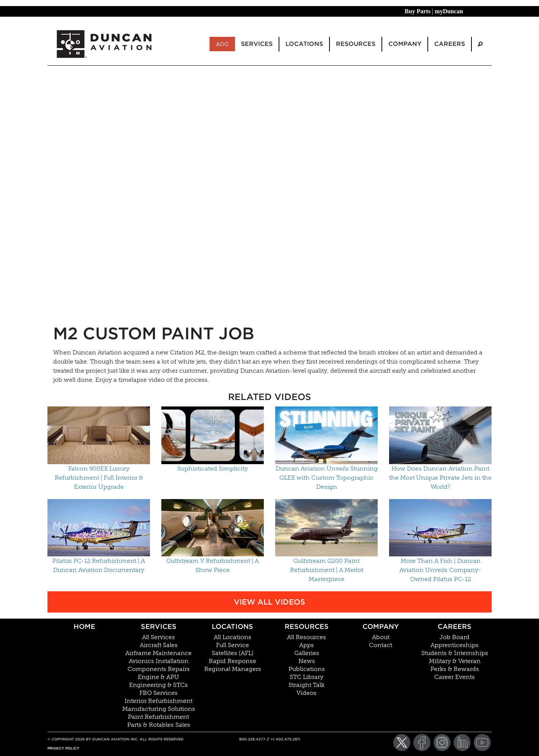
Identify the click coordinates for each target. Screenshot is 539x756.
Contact (381, 645)
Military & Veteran (455, 661)
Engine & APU (158, 677)
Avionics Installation (159, 661)
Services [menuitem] (257, 44)
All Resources (307, 637)
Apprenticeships (455, 645)
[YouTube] (482, 743)
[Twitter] (402, 743)
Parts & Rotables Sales (159, 725)
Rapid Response (232, 661)
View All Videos (269, 602)
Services (159, 626)
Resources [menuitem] (356, 44)
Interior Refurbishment (158, 701)
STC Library (307, 677)
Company (381, 626)
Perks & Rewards (455, 669)
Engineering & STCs (158, 685)
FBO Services (158, 693)
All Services (158, 637)
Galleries (307, 653)
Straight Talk (307, 685)
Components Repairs (159, 669)
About (381, 637)
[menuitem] (480, 44)
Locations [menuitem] (304, 44)
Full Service (232, 645)
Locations (232, 626)
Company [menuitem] (405, 44)
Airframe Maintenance (158, 653)
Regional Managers (233, 669)
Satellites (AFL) (233, 653)
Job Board (455, 637)
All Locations (232, 637)
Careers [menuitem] (450, 44)
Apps (307, 645)
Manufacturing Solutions (159, 709)
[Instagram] (442, 743)
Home (84, 626)
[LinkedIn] (462, 743)
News (307, 661)
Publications (307, 669)
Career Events (455, 677)
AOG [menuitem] (222, 44)
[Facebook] (422, 743)
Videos (307, 693)
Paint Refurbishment (158, 717)
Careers (455, 626)
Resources (307, 626)
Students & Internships (455, 653)
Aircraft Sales (159, 645)
